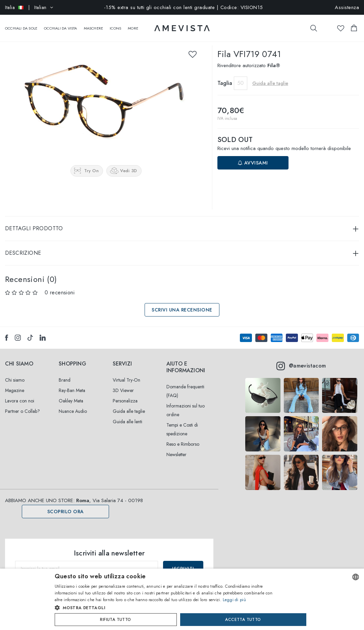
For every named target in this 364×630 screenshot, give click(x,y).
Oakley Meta (71, 394)
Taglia (225, 76)
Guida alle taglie (270, 77)
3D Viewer (123, 384)
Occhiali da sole (21, 25)
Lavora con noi (20, 394)
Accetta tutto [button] (243, 620)
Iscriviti (183, 562)
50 (240, 76)
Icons (115, 25)
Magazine (15, 384)
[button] (168, 608)
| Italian (29, 7)
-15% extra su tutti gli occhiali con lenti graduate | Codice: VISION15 (184, 7)
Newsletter (176, 448)
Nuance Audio (73, 404)
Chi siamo (15, 373)
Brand (65, 373)
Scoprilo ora (66, 505)
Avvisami (253, 156)
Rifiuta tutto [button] (115, 620)
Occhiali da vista (60, 25)
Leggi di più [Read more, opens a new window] (234, 600)
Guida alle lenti (127, 415)
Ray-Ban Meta (72, 384)
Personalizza (125, 394)
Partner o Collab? (22, 404)
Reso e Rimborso (183, 437)
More (133, 25)
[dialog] (182, 599)
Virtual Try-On (126, 373)
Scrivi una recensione (182, 303)
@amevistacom (301, 359)
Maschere (94, 25)
